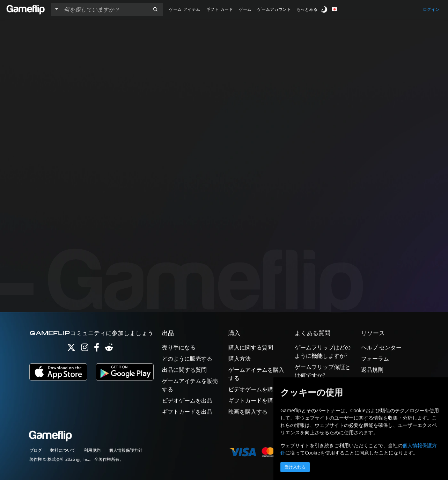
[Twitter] (71, 349)
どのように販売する (187, 359)
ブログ (36, 450)
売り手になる (179, 347)
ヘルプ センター (381, 347)
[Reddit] (109, 349)
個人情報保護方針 (126, 450)
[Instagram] (85, 349)
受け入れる (295, 467)
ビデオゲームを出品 (187, 400)
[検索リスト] (104, 9)
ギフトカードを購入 (254, 400)
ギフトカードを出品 (187, 412)
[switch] (325, 9)
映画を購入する (248, 412)
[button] (155, 9)
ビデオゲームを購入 (254, 389)
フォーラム (375, 359)
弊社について (63, 450)
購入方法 (240, 359)
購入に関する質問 (251, 347)
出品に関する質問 (184, 370)
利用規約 (92, 450)
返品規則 (372, 370)
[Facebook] (97, 349)
